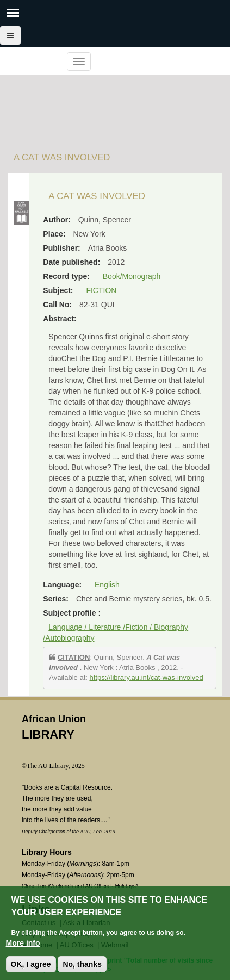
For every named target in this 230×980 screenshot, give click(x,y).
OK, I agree (31, 965)
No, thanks (82, 965)
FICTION (101, 290)
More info (23, 944)
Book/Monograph (132, 276)
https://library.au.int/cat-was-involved (147, 677)
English (107, 585)
